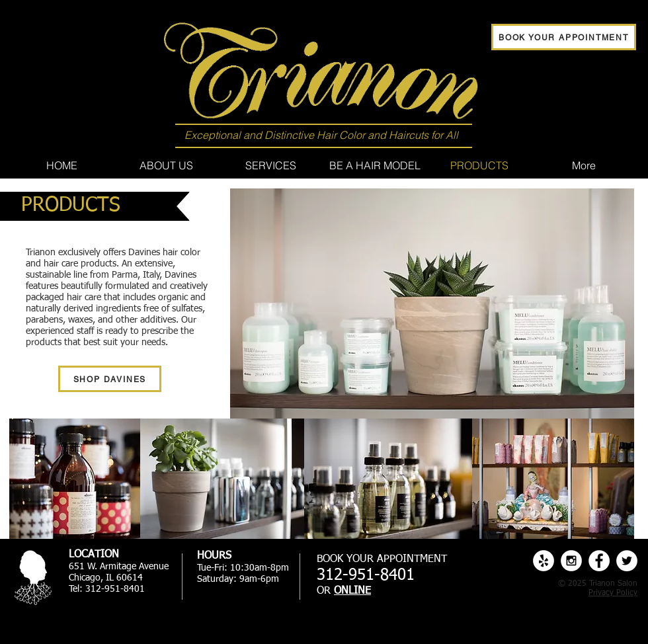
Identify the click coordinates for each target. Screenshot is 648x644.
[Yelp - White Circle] (544, 561)
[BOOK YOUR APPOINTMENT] (564, 37)
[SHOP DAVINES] (110, 379)
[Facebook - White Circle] (599, 561)
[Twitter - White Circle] (627, 561)
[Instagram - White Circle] (571, 561)
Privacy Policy (613, 593)
